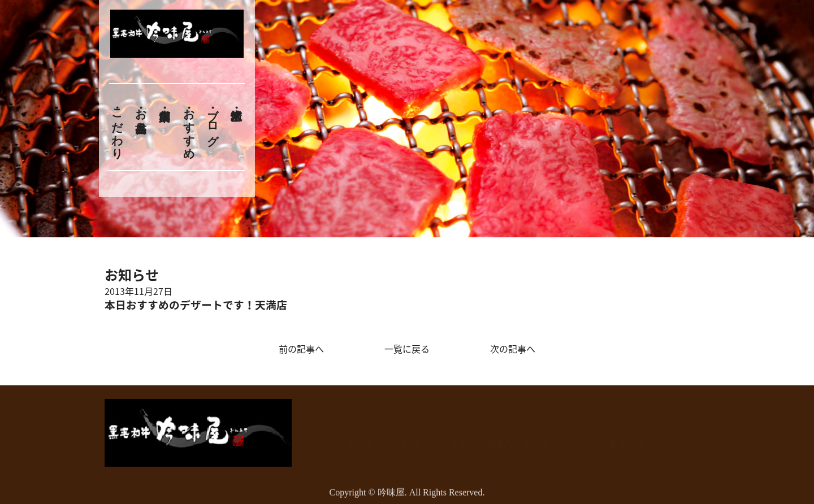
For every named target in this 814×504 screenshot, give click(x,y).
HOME (360, 439)
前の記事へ (301, 349)
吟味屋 (391, 498)
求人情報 (626, 439)
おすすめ (189, 127)
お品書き (141, 114)
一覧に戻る (407, 349)
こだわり (117, 127)
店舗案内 (495, 439)
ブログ (213, 121)
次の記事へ (513, 349)
